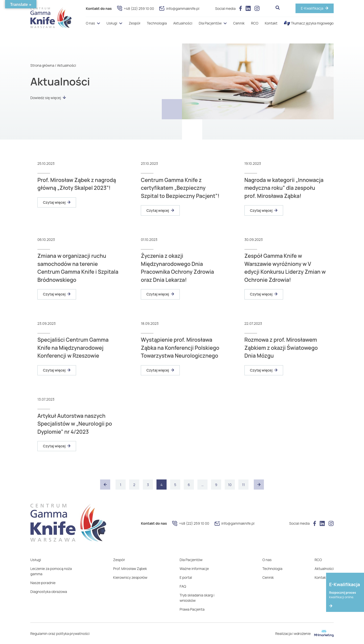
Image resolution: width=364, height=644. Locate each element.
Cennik (239, 23)
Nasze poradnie (43, 583)
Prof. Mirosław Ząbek (130, 569)
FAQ (183, 586)
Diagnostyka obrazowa (49, 592)
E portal (186, 577)
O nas (90, 23)
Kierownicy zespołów (130, 577)
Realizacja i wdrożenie (304, 633)
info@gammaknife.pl (179, 8)
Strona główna (42, 65)
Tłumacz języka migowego (309, 23)
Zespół (134, 23)
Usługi (112, 23)
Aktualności (183, 23)
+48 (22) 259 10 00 (135, 8)
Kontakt (271, 23)
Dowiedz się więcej (48, 98)
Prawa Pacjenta (192, 609)
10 (230, 485)
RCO (255, 23)
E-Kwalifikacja (312, 8)
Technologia (157, 23)
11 (244, 485)
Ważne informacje (194, 569)
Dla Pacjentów (210, 23)
